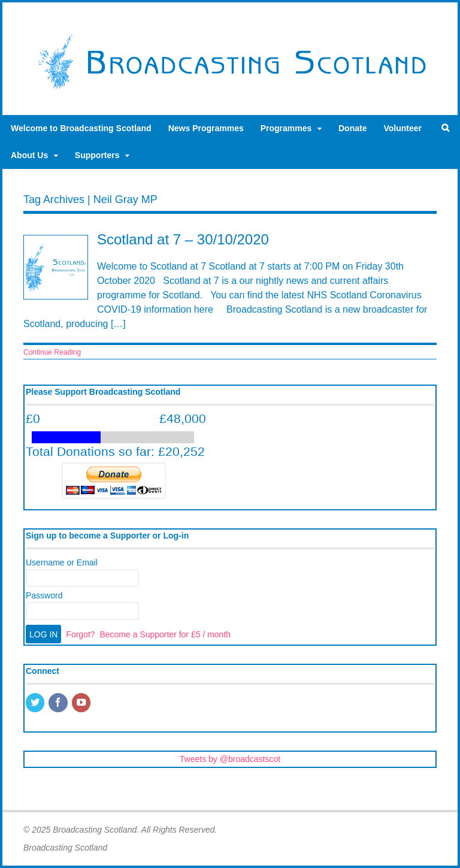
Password (44, 595)
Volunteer (402, 128)
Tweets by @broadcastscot (230, 759)
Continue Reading (52, 352)
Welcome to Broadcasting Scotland (81, 128)
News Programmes (206, 128)
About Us (29, 155)
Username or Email (62, 562)
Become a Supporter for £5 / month (165, 634)
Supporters (97, 155)
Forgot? (80, 634)
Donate (352, 128)
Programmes (286, 128)
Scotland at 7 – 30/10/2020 (183, 239)
